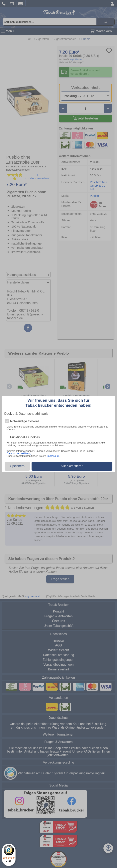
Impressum (53, 456)
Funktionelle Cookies (25, 437)
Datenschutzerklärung (19, 453)
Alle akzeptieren (72, 466)
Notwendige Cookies (25, 421)
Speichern (17, 466)
